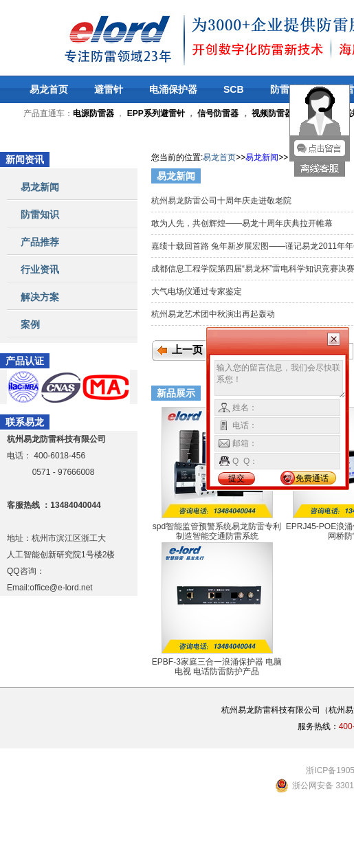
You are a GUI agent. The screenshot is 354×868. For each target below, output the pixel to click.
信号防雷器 (218, 113)
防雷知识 (40, 214)
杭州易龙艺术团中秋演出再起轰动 (214, 314)
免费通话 (312, 478)
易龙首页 (49, 89)
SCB (234, 89)
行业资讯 (40, 269)
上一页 (187, 350)
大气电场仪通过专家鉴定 (198, 291)
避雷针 (109, 89)
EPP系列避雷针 (156, 113)
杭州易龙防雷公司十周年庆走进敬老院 (224, 201)
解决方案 (40, 297)
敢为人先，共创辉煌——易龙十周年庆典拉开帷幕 (243, 223)
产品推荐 (40, 242)
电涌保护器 (173, 89)
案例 (30, 324)
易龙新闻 (40, 187)
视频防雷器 (272, 113)
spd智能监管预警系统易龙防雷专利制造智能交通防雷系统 (217, 531)
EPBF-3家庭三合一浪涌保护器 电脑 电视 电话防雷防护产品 (217, 667)
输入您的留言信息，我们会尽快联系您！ (280, 379)
